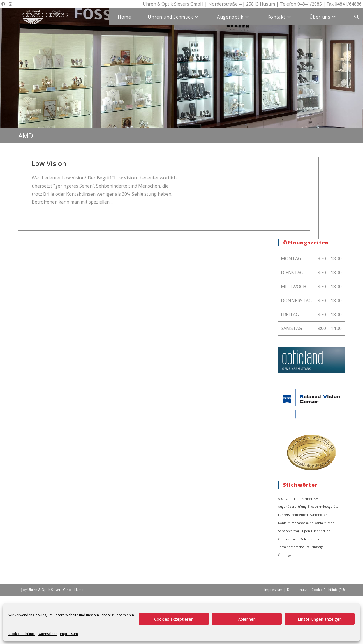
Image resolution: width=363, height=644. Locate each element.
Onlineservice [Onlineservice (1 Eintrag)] (288, 539)
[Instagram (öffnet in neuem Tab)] (10, 4)
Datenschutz (47, 634)
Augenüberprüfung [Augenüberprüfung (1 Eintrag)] (292, 507)
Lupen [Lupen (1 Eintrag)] (305, 531)
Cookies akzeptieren (174, 619)
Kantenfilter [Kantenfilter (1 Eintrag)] (318, 515)
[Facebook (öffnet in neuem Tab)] (4, 4)
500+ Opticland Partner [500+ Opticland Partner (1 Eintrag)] (295, 499)
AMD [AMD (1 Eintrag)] (317, 499)
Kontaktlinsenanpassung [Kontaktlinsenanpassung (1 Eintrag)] (296, 523)
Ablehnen (247, 619)
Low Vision (49, 163)
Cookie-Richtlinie (22, 634)
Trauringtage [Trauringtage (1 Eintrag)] (314, 547)
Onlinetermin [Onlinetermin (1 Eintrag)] (310, 539)
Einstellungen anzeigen (320, 619)
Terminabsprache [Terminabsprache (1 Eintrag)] (291, 547)
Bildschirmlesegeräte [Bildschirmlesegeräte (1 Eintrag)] (323, 507)
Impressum (69, 634)
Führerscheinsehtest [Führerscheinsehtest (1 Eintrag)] (293, 515)
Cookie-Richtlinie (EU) (328, 590)
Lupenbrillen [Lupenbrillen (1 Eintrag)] (321, 531)
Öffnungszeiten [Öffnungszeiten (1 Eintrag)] (289, 555)
